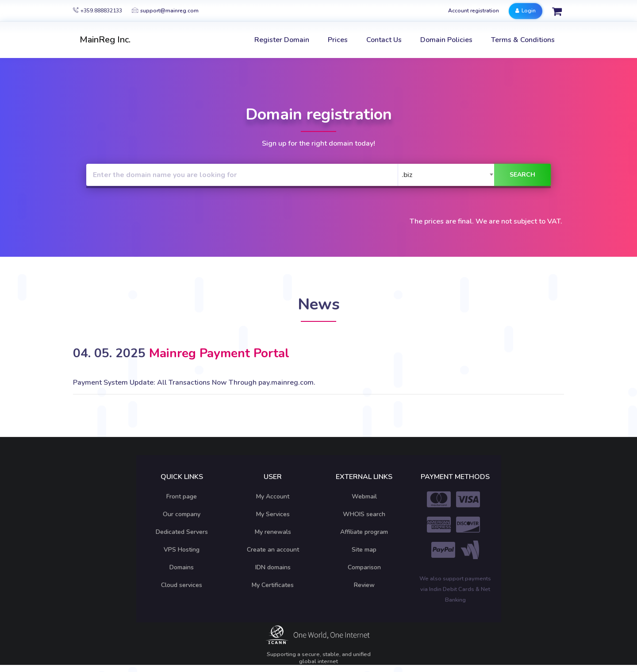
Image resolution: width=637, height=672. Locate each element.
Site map (364, 550)
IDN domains (273, 567)
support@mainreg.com (165, 11)
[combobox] (448, 175)
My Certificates (273, 585)
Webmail (364, 496)
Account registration (474, 11)
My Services (273, 514)
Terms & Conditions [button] (523, 40)
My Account (273, 496)
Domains (182, 567)
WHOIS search (364, 514)
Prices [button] (338, 40)
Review (364, 585)
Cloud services (182, 585)
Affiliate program (364, 532)
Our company (182, 514)
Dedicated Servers (182, 532)
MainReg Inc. (105, 40)
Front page (182, 496)
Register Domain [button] (282, 40)
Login (526, 11)
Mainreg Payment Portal (219, 353)
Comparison (364, 567)
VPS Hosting (182, 550)
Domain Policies (446, 40)
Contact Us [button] (384, 40)
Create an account (273, 550)
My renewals (273, 532)
